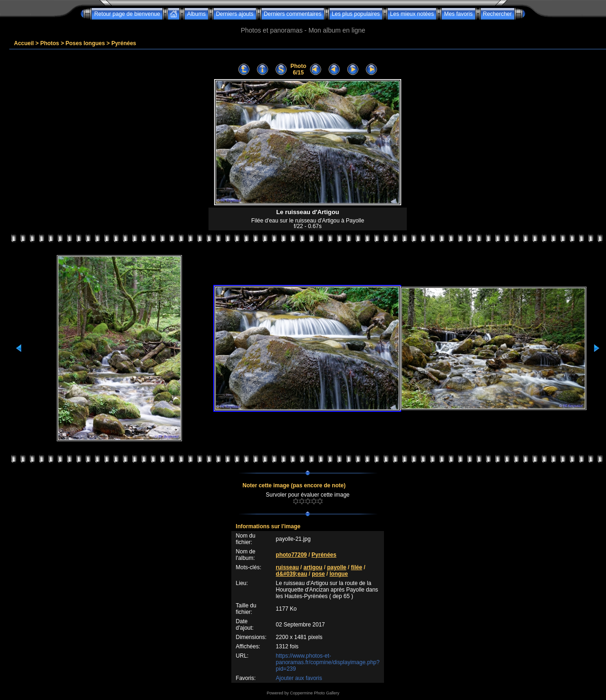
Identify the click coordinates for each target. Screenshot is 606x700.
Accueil (24, 43)
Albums (196, 14)
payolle (337, 567)
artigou (313, 567)
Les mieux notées (412, 14)
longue (339, 574)
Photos (50, 43)
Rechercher (498, 14)
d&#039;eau (292, 574)
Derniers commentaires (293, 14)
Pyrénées (124, 43)
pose (318, 574)
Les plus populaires (356, 14)
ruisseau (287, 567)
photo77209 (292, 555)
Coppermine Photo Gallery (315, 693)
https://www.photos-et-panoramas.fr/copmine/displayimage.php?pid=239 (328, 662)
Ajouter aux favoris (299, 678)
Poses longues (85, 43)
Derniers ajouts (235, 14)
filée (357, 567)
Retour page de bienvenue (127, 14)
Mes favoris (458, 14)
